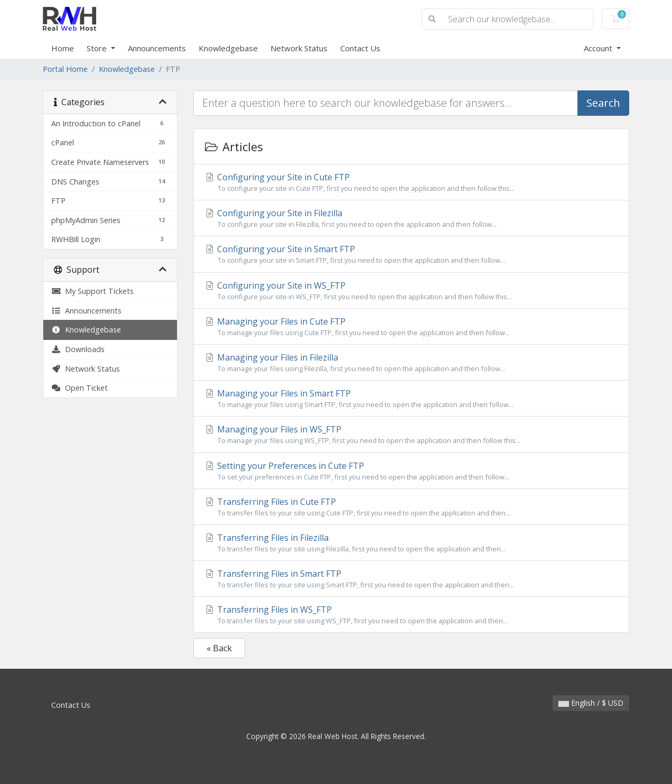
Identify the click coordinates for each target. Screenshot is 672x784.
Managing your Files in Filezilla (411, 363)
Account (599, 48)
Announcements (157, 48)
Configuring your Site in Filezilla (411, 218)
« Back (219, 648)
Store (98, 48)
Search (603, 103)
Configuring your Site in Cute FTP (411, 182)
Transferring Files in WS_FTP (411, 615)
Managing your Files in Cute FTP (411, 327)
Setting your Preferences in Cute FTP (411, 471)
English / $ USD (591, 703)
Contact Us (360, 48)
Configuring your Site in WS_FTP (411, 291)
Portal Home (65, 69)
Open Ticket (80, 388)
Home (63, 48)
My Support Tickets (92, 291)
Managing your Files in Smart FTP (411, 399)
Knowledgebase (228, 48)
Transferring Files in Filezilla (411, 543)
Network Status (299, 48)
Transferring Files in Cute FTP (411, 507)
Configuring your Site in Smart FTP (411, 254)
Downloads (78, 349)
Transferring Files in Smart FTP (411, 579)
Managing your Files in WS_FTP (411, 435)
